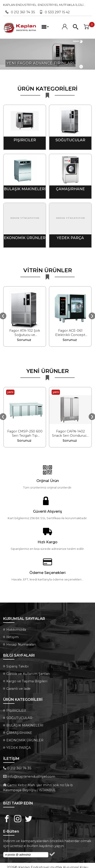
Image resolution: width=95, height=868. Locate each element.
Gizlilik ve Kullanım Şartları (28, 671)
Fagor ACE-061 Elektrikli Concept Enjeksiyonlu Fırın (70, 332)
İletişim (12, 635)
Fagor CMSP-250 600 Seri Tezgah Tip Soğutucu (25, 433)
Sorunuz (24, 337)
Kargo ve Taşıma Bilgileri (27, 679)
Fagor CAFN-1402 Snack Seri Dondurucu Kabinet (70, 433)
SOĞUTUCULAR (70, 138)
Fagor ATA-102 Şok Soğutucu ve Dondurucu (25, 332)
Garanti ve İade (18, 686)
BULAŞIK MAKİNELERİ (25, 186)
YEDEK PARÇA (70, 235)
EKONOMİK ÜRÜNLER (25, 235)
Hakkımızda (16, 627)
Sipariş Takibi (17, 664)
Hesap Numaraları (21, 642)
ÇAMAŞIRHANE (70, 186)
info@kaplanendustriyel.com (31, 774)
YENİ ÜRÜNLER (48, 369)
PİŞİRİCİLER (25, 138)
